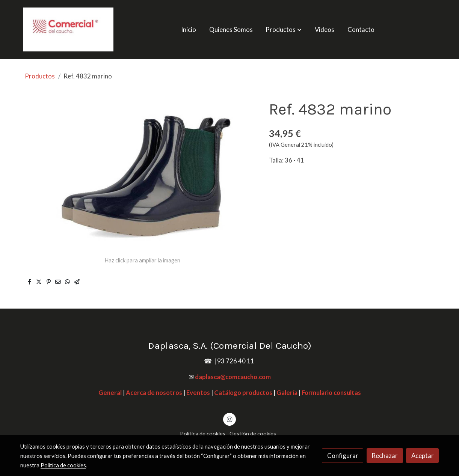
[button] (284, 29)
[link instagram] (229, 419)
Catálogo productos (243, 392)
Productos (40, 76)
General (110, 392)
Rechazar (385, 456)
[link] (68, 29)
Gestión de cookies (253, 434)
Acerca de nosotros (154, 392)
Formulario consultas (331, 392)
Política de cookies (203, 434)
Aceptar (423, 456)
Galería (287, 392)
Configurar (343, 456)
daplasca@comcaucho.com (233, 377)
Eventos (198, 392)
